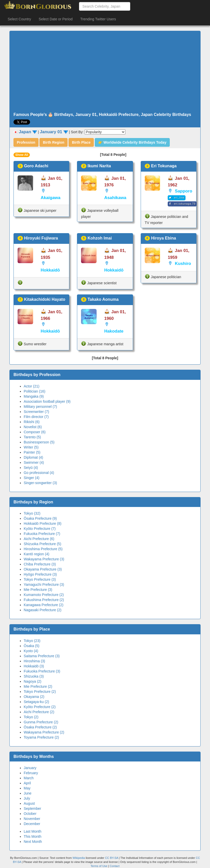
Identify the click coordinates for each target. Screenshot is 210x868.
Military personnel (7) (40, 407)
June (28, 793)
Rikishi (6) (32, 422)
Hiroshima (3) (34, 661)
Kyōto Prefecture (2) (40, 707)
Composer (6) (35, 432)
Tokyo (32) (32, 513)
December (32, 824)
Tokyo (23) (32, 641)
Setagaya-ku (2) (36, 702)
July (27, 798)
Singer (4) (31, 478)
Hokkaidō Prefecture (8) (43, 523)
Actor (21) (31, 386)
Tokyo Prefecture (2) (40, 692)
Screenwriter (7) (36, 412)
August (29, 803)
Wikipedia (79, 858)
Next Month (33, 842)
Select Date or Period (56, 19)
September (32, 809)
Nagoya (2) (32, 681)
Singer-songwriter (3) (40, 483)
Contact (115, 866)
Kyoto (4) (31, 651)
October (30, 814)
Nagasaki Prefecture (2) (43, 610)
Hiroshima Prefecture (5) (43, 549)
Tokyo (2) (31, 717)
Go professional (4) (39, 473)
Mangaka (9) (34, 396)
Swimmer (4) (34, 462)
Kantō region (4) (36, 554)
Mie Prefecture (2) (38, 686)
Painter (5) (32, 452)
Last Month (32, 831)
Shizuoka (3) (34, 676)
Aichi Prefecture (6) (39, 539)
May (27, 788)
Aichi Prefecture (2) (39, 712)
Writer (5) (31, 447)
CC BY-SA (111, 858)
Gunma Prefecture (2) (41, 722)
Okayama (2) (34, 697)
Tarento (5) (32, 437)
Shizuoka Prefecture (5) (42, 544)
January (30, 768)
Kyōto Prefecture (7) (40, 529)
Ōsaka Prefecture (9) (40, 518)
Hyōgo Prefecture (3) (40, 574)
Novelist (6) (33, 427)
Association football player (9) (47, 401)
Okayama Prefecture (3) (43, 569)
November (32, 819)
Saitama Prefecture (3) (42, 656)
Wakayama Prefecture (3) (44, 559)
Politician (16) (35, 391)
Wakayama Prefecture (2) (44, 732)
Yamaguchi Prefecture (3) (44, 585)
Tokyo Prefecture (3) (40, 579)
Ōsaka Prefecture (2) (40, 727)
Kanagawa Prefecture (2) (44, 605)
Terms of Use (99, 866)
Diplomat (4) (33, 457)
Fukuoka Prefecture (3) (42, 671)
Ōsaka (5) (31, 646)
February (31, 773)
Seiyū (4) (31, 468)
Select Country (19, 19)
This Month (32, 836)
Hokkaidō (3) (34, 666)
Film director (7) (36, 417)
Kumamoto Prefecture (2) (44, 595)
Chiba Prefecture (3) (40, 564)
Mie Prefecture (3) (38, 590)
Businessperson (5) (39, 442)
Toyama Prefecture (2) (41, 737)
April (27, 783)
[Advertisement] (105, 72)
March (29, 778)
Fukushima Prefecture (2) (44, 600)
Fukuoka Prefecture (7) (42, 534)
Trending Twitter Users (98, 19)
